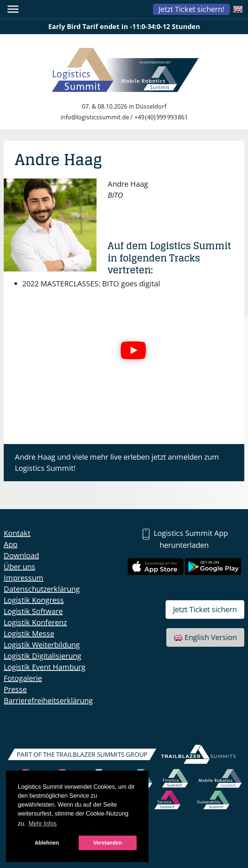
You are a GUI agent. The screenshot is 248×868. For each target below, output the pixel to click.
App (11, 544)
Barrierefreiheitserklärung (48, 700)
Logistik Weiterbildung (42, 645)
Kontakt (17, 533)
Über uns (19, 567)
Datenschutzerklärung (42, 589)
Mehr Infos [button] (43, 824)
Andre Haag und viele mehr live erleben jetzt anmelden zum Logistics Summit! (117, 462)
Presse (15, 689)
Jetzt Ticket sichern (205, 609)
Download (21, 555)
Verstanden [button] (108, 843)
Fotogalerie (23, 678)
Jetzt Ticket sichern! (191, 9)
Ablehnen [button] (47, 843)
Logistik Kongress (34, 600)
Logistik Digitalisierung (43, 656)
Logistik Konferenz (35, 622)
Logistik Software (33, 611)
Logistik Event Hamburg (45, 667)
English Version (205, 637)
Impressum (24, 578)
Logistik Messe (29, 634)
